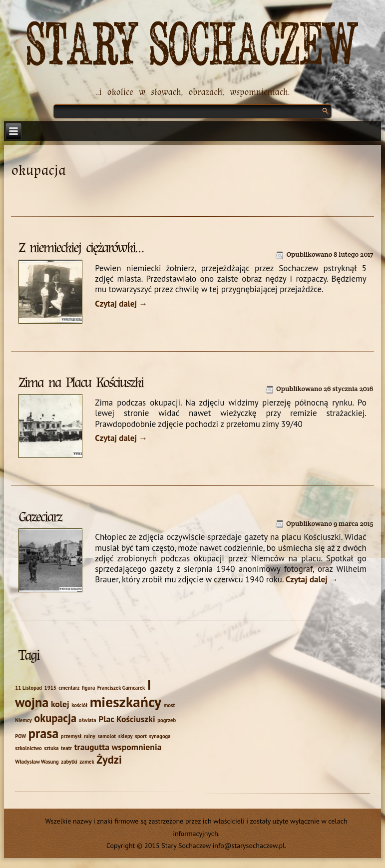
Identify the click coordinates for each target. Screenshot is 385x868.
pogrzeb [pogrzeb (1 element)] (167, 720)
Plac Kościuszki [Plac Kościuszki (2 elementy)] (127, 719)
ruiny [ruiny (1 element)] (90, 736)
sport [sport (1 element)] (141, 736)
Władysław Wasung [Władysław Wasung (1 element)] (37, 762)
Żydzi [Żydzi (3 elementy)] (109, 759)
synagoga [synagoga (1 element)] (160, 736)
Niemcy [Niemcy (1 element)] (23, 720)
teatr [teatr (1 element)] (66, 748)
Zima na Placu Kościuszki (81, 383)
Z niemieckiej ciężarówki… (81, 248)
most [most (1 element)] (170, 705)
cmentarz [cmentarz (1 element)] (69, 688)
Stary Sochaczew (192, 46)
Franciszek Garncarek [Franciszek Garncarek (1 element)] (121, 688)
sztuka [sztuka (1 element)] (51, 748)
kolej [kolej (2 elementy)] (60, 704)
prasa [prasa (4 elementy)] (43, 733)
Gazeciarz (40, 517)
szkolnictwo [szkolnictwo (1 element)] (28, 748)
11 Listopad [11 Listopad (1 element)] (28, 688)
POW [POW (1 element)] (20, 736)
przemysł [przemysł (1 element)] (71, 736)
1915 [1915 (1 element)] (50, 688)
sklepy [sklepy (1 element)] (126, 736)
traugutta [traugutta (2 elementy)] (92, 747)
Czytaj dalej (121, 304)
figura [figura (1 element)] (88, 688)
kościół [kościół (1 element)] (79, 705)
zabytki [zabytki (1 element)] (69, 762)
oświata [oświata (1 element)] (88, 720)
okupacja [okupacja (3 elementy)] (55, 718)
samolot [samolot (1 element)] (107, 736)
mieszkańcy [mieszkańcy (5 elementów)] (126, 702)
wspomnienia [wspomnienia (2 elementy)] (137, 747)
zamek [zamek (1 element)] (87, 762)
